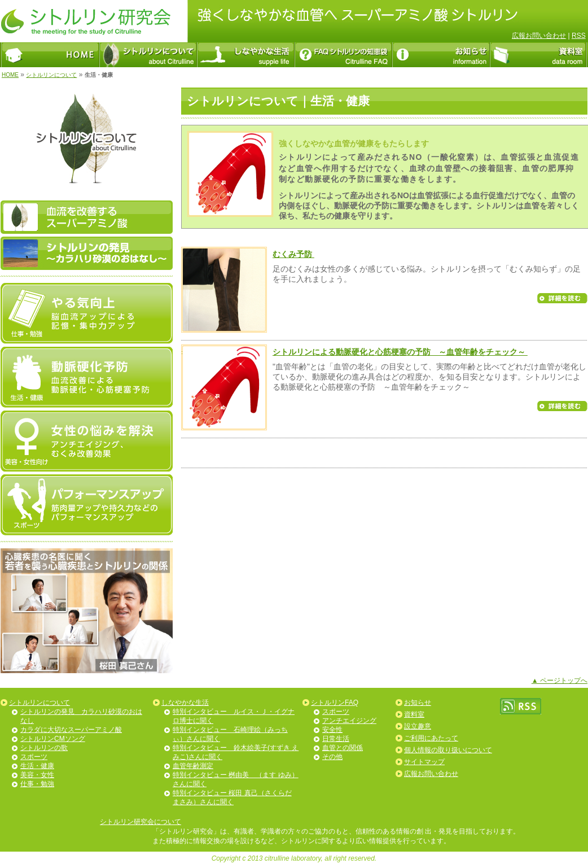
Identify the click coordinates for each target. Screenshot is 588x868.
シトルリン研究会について (141, 822)
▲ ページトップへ (560, 681)
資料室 (414, 714)
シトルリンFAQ (335, 703)
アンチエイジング (349, 721)
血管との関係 (343, 748)
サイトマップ (424, 762)
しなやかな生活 (185, 703)
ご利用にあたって (431, 738)
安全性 (332, 730)
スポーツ (34, 757)
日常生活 (336, 739)
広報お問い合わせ (539, 36)
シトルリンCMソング (53, 739)
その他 (332, 757)
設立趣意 (418, 726)
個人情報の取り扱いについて (448, 750)
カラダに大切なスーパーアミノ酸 (71, 730)
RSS (579, 36)
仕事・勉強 (37, 784)
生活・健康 (37, 766)
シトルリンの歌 (44, 748)
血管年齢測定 (193, 766)
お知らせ (418, 703)
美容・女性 (37, 775)
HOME (10, 75)
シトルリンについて (51, 75)
